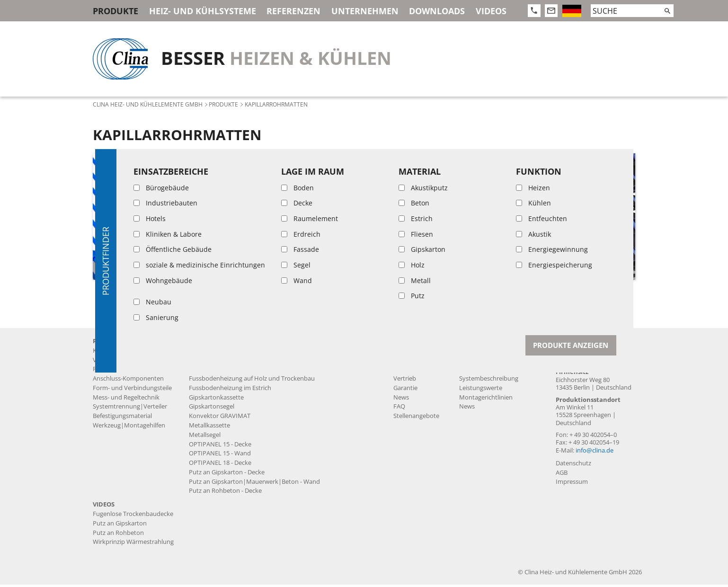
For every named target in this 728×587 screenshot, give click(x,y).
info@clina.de (595, 453)
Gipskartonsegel (212, 409)
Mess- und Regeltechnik (126, 400)
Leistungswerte (481, 390)
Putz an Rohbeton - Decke (225, 494)
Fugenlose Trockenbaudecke (229, 362)
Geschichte (409, 353)
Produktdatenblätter (488, 353)
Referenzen (293, 11)
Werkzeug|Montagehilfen (129, 428)
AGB (562, 475)
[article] (156, 216)
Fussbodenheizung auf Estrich (231, 372)
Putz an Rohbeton (118, 535)
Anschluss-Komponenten (128, 381)
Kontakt (571, 343)
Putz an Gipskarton (120, 526)
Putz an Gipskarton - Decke (227, 475)
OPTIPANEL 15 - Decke (220, 447)
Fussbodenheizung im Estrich (230, 390)
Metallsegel (205, 437)
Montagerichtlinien (486, 400)
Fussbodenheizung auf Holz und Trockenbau (252, 381)
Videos (491, 11)
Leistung (405, 372)
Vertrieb (405, 381)
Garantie (405, 390)
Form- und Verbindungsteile (132, 390)
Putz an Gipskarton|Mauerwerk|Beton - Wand (254, 484)
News (401, 400)
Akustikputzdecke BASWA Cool (232, 353)
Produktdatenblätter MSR (496, 362)
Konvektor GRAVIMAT (220, 419)
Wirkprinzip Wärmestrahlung (133, 545)
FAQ (399, 409)
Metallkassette (209, 428)
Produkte (115, 11)
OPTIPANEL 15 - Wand (220, 456)
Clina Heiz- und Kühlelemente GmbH (148, 104)
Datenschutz (573, 466)
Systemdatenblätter (487, 372)
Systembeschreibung (489, 381)
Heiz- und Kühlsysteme (203, 11)
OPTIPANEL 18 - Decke (220, 465)
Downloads (437, 11)
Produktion (409, 362)
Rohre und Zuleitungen (125, 372)
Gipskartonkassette (216, 400)
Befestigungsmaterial (122, 419)
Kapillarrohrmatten (120, 353)
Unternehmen (365, 11)
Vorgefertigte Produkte (125, 362)
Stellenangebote (416, 419)
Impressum (572, 485)
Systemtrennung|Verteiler (130, 409)
